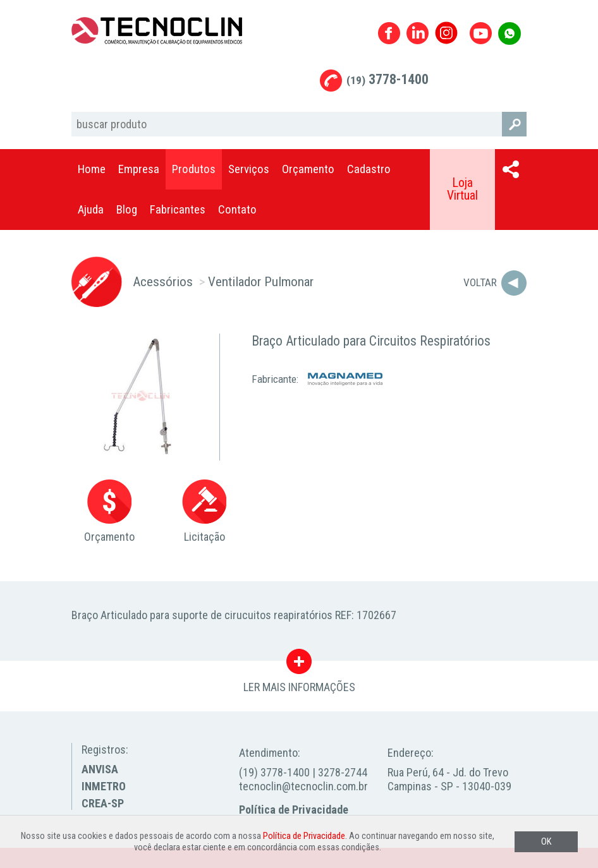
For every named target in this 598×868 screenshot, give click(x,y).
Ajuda (91, 209)
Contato (237, 209)
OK (546, 842)
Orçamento (308, 169)
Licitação (204, 511)
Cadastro (369, 169)
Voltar (480, 282)
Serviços (249, 169)
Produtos (194, 169)
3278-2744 (343, 772)
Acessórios (163, 281)
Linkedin (418, 33)
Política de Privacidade (294, 810)
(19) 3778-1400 (274, 772)
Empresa (139, 169)
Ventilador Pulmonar (261, 281)
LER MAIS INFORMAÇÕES (299, 665)
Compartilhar (511, 169)
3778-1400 (387, 79)
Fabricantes (178, 209)
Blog (127, 209)
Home (92, 169)
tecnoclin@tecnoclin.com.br (303, 786)
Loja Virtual (462, 189)
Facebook (389, 33)
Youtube (481, 33)
